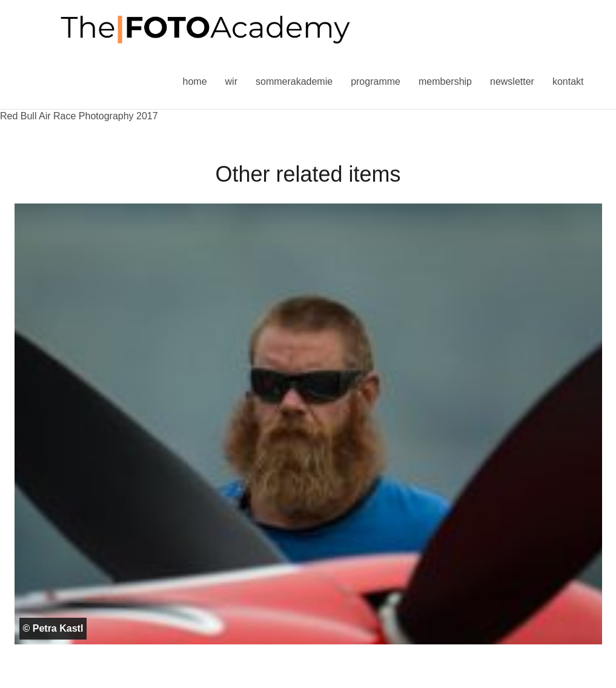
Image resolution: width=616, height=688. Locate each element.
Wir (231, 81)
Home (195, 81)
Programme (376, 81)
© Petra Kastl (53, 628)
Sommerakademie (294, 81)
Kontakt (568, 81)
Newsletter (512, 81)
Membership (445, 81)
